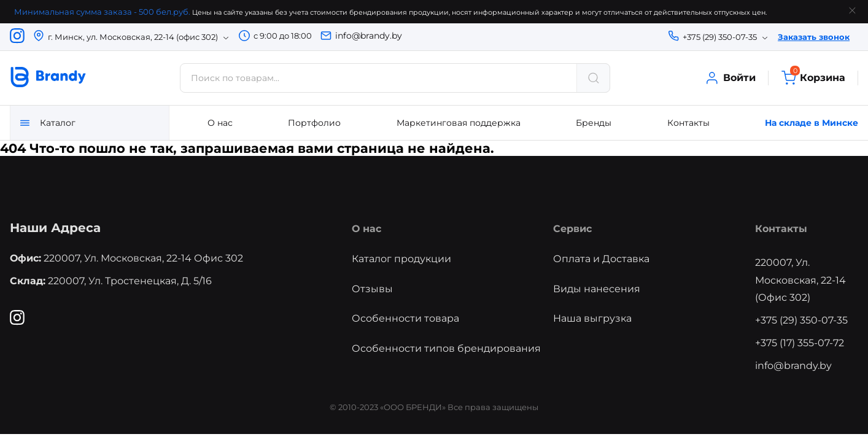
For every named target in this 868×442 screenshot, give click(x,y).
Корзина (813, 78)
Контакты (688, 123)
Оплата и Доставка (601, 259)
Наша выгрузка (592, 318)
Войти (730, 78)
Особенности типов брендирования (446, 348)
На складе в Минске (812, 123)
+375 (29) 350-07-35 (801, 320)
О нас (220, 123)
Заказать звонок (814, 37)
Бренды (594, 123)
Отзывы (372, 289)
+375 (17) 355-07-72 (800, 343)
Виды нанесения (597, 289)
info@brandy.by (369, 36)
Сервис (572, 229)
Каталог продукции (401, 259)
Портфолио (314, 123)
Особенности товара (405, 318)
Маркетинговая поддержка (459, 123)
